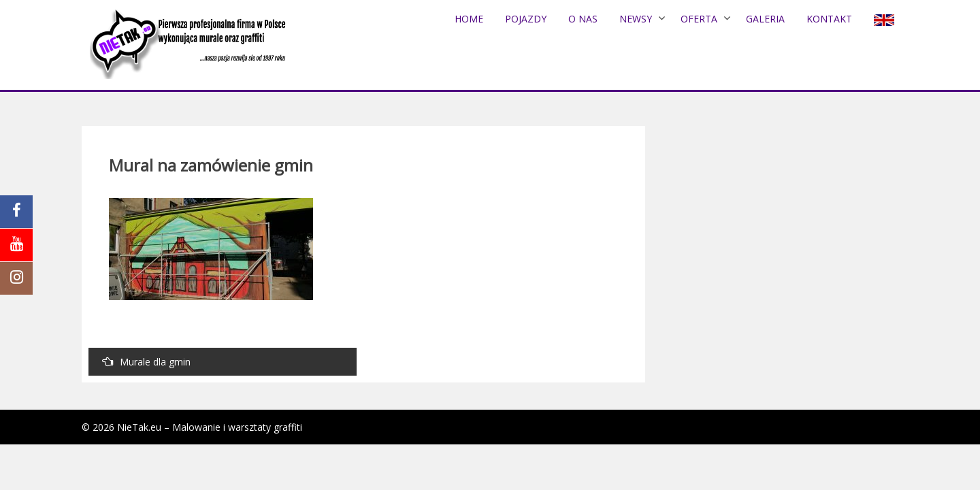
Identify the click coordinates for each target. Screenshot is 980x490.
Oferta (699, 19)
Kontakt (829, 19)
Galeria (765, 19)
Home (469, 19)
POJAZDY (526, 19)
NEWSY (636, 19)
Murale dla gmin (146, 362)
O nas (583, 19)
